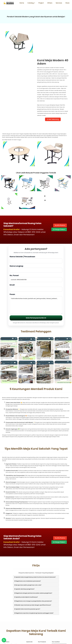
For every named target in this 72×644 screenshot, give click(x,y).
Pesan (36, 277)
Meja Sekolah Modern (38, 642)
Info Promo (60, 199)
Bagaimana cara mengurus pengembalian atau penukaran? (33, 574)
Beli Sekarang (53, 93)
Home (22, 3)
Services (59, 3)
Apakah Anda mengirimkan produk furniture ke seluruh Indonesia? (35, 550)
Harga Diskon (59, 203)
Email (36, 261)
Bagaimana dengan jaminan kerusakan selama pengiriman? (33, 566)
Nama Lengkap (36, 242)
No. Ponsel (36, 251)
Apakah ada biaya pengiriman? (24, 562)
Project (41, 3)
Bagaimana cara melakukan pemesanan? (28, 554)
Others (50, 3)
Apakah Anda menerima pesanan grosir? (27, 582)
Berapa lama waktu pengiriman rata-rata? (28, 558)
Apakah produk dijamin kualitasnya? (26, 570)
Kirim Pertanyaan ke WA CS (36, 291)
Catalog (31, 3)
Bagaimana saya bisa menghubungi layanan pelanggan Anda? (34, 586)
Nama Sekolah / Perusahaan (36, 233)
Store (67, 3)
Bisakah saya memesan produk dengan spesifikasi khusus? (33, 578)
